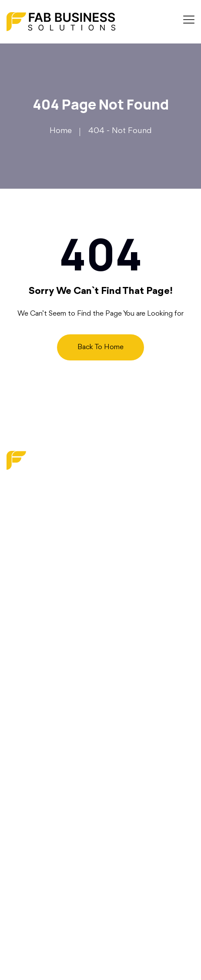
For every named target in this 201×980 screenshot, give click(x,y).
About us (23, 591)
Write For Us (29, 656)
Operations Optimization (50, 803)
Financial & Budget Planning (57, 787)
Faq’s (16, 623)
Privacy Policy (31, 672)
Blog (15, 607)
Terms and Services (41, 689)
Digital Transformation (45, 755)
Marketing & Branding (45, 739)
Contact (21, 640)
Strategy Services (38, 771)
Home (61, 131)
